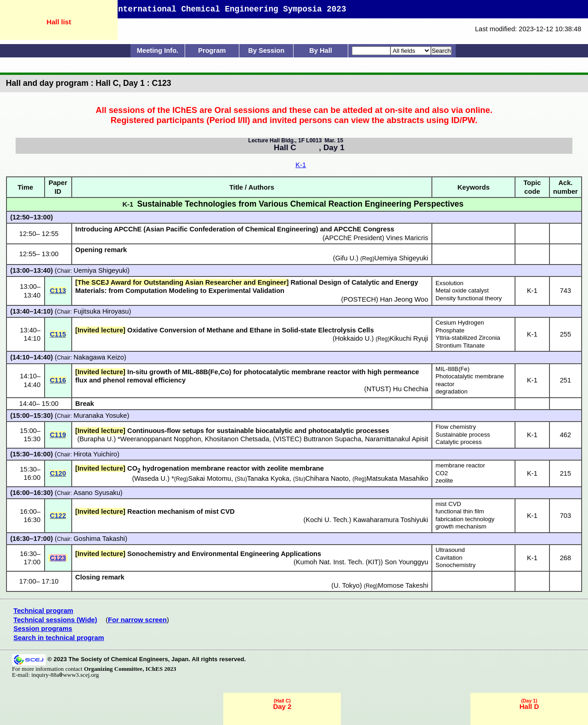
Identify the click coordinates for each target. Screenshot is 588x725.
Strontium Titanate (460, 346)
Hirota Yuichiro (95, 454)
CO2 (442, 473)
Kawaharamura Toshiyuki (391, 520)
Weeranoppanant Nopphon (161, 439)
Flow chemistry (456, 427)
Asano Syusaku (97, 493)
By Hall (321, 51)
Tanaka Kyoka (268, 478)
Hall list (59, 22)
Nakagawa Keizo (99, 357)
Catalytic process (458, 442)
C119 (58, 435)
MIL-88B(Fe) (452, 369)
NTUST (378, 389)
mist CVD (448, 504)
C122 (58, 516)
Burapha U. (96, 439)
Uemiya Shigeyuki (100, 270)
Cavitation (449, 558)
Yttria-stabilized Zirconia (468, 338)
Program (212, 51)
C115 (58, 334)
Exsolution (449, 283)
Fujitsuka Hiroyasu (101, 311)
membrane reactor (460, 465)
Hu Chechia (411, 389)
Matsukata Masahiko (397, 478)
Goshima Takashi (99, 539)
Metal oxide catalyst (462, 290)
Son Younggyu (407, 562)
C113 (58, 291)
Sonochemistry (455, 565)
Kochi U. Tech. (327, 520)
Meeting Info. (158, 51)
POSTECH (359, 299)
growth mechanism (461, 526)
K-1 (301, 165)
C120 (58, 473)
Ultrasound (450, 550)
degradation (452, 391)
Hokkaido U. (353, 338)
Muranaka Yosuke (100, 416)
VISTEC (287, 439)
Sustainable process (463, 435)
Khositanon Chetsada (237, 439)
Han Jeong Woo (404, 299)
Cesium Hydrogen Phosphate (460, 326)
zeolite (444, 481)
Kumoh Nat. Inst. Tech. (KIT (337, 562)
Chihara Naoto (327, 478)
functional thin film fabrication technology (465, 515)
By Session (266, 51)
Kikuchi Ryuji (409, 338)
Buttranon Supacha (333, 439)
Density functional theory (469, 298)
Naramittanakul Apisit (396, 439)
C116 (58, 380)
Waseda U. (151, 478)
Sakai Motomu (209, 478)
